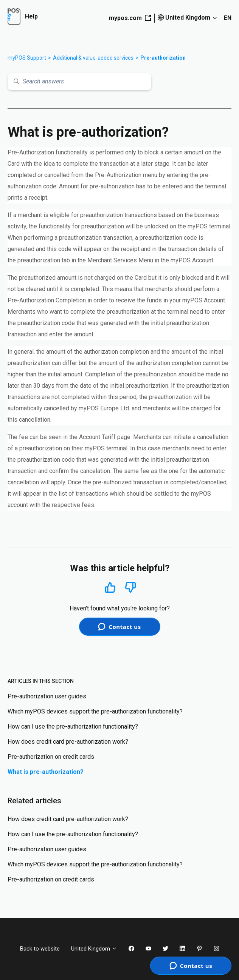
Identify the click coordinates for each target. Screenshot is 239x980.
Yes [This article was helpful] (110, 587)
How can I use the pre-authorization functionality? (73, 727)
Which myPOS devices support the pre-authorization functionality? (95, 711)
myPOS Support (27, 58)
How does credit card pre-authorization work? (68, 742)
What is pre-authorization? (46, 772)
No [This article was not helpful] (130, 588)
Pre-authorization (163, 58)
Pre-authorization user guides (47, 696)
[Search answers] (79, 82)
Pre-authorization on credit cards (51, 757)
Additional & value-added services (93, 58)
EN (228, 18)
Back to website (40, 949)
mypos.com (130, 18)
